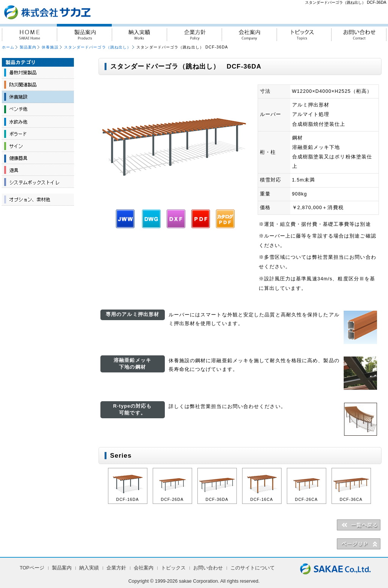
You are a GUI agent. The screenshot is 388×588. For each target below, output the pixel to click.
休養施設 (50, 47)
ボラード (38, 133)
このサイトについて (253, 568)
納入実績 (139, 32)
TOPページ (32, 568)
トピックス (304, 32)
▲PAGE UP (359, 544)
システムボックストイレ (38, 182)
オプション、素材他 (38, 200)
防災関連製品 (38, 85)
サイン (38, 145)
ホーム (8, 47)
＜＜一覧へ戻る (359, 525)
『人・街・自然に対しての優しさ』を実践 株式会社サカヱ (68, 12)
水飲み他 (38, 121)
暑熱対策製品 (38, 73)
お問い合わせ (359, 32)
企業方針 (194, 32)
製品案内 (84, 32)
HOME (29, 32)
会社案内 (249, 32)
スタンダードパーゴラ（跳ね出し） (98, 47)
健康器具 (38, 158)
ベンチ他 (38, 109)
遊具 (38, 170)
